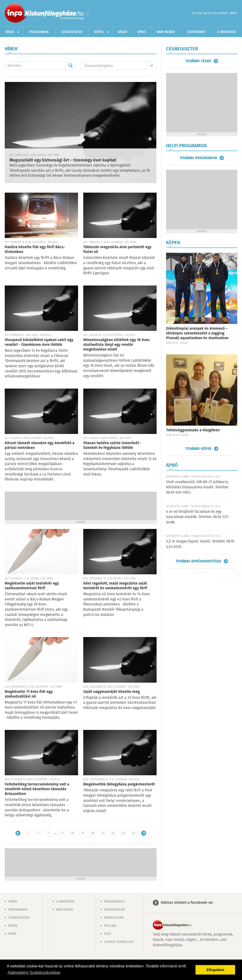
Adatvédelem (114, 910)
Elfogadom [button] (215, 970)
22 (113, 833)
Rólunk (110, 926)
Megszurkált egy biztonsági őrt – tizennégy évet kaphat (63, 160)
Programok (39, 32)
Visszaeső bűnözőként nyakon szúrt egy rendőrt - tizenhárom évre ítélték (39, 342)
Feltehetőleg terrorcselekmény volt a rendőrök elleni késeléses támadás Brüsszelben (37, 789)
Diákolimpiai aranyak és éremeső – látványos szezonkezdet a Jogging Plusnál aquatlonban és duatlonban (197, 333)
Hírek (10, 32)
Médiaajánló (114, 902)
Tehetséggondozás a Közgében (193, 430)
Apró (142, 32)
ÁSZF (108, 934)
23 (123, 833)
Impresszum (114, 918)
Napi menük (166, 32)
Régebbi (144, 833)
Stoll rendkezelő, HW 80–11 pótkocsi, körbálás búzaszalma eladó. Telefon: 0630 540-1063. (197, 487)
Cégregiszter (72, 32)
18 (72, 833)
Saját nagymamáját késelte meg (112, 692)
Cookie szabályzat (119, 942)
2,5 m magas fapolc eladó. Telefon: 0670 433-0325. (200, 544)
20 (93, 833)
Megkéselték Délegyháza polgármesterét (119, 784)
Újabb (18, 833)
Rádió (122, 32)
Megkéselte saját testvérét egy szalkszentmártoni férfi (32, 586)
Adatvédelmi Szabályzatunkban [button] (34, 973)
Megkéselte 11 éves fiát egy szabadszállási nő (29, 694)
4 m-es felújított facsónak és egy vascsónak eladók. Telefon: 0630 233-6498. (198, 517)
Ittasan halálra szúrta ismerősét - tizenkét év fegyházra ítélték (112, 445)
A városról (227, 32)
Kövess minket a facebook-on (187, 903)
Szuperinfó (196, 32)
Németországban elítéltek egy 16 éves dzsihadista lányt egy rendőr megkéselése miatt (116, 345)
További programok (198, 158)
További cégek (198, 61)
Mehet (70, 66)
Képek (99, 32)
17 (62, 833)
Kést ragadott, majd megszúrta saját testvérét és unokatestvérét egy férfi (115, 586)
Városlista (88, 14)
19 (83, 833)
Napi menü (65, 910)
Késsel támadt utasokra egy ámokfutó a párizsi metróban (40, 445)
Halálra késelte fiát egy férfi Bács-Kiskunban (35, 250)
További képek (198, 449)
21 (103, 833)
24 (134, 833)
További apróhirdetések (198, 561)
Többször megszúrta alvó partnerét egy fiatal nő (117, 250)
